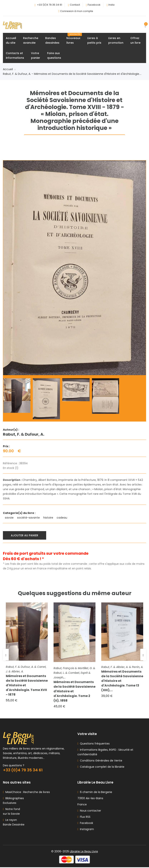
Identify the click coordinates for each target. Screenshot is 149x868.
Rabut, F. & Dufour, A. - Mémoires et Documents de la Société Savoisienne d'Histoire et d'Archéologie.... (72, 74)
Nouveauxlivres (74, 39)
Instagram (86, 830)
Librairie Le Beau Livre (84, 852)
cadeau (62, 518)
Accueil (9, 69)
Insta (111, 5)
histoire (49, 518)
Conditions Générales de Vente (100, 761)
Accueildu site (11, 41)
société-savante (29, 518)
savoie (10, 518)
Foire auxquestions (54, 56)
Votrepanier (36, 56)
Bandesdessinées (52, 41)
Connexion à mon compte (77, 11)
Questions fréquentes (94, 744)
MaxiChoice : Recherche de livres (27, 793)
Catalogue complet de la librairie (101, 767)
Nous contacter (89, 811)
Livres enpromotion (116, 41)
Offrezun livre (135, 41)
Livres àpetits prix (94, 41)
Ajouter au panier (25, 535)
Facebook (94, 5)
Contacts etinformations (15, 56)
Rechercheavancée (31, 41)
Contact (75, 5)
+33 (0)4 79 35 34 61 (50, 5)
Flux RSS (84, 818)
